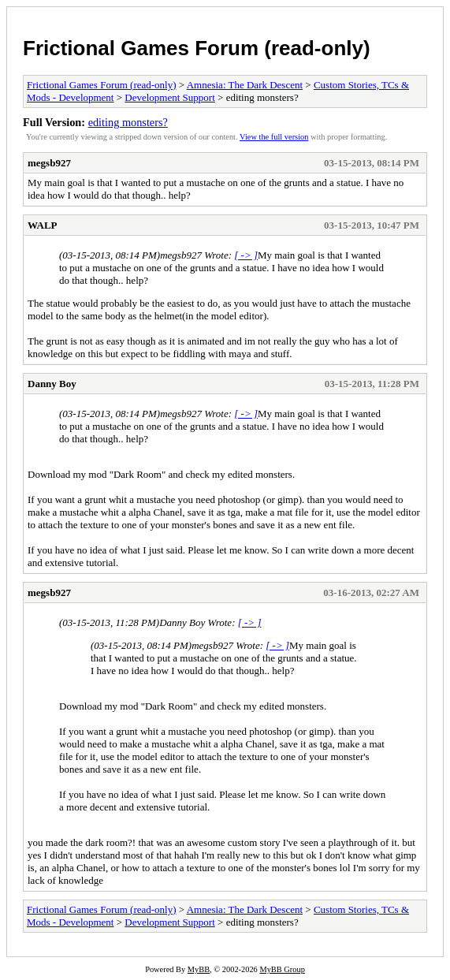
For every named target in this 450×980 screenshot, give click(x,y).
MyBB (199, 969)
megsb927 (49, 163)
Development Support (169, 97)
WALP (43, 225)
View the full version (274, 137)
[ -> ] (246, 255)
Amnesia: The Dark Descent (245, 85)
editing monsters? (128, 122)
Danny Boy (52, 384)
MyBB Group (282, 969)
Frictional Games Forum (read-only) (197, 48)
